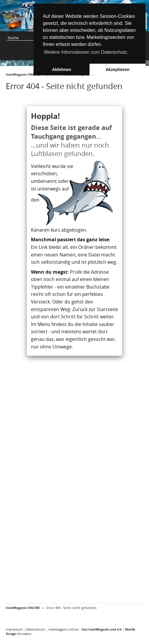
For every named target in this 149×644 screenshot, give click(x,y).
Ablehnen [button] (62, 70)
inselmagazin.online (63, 629)
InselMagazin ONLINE (23, 74)
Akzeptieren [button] (118, 70)
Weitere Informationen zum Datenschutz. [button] (86, 52)
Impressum (14, 629)
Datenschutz (35, 629)
